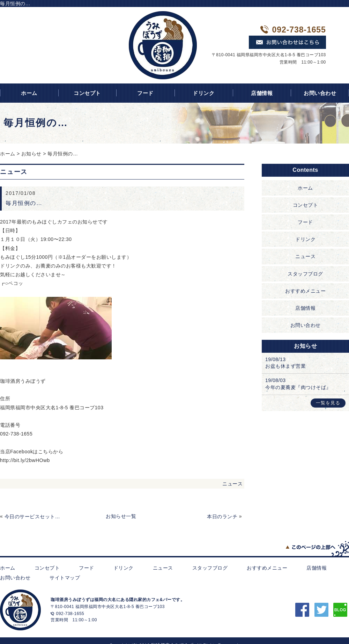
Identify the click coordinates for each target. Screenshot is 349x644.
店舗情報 (262, 93)
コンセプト (87, 93)
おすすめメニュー (305, 291)
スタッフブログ (305, 274)
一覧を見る (328, 403)
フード (145, 93)
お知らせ (31, 154)
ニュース (232, 484)
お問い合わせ (306, 325)
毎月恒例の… (63, 154)
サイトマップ (65, 578)
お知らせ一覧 (121, 516)
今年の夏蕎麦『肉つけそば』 (298, 387)
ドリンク (203, 93)
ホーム (8, 154)
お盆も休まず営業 (285, 366)
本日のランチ (222, 517)
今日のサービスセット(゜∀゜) (33, 517)
